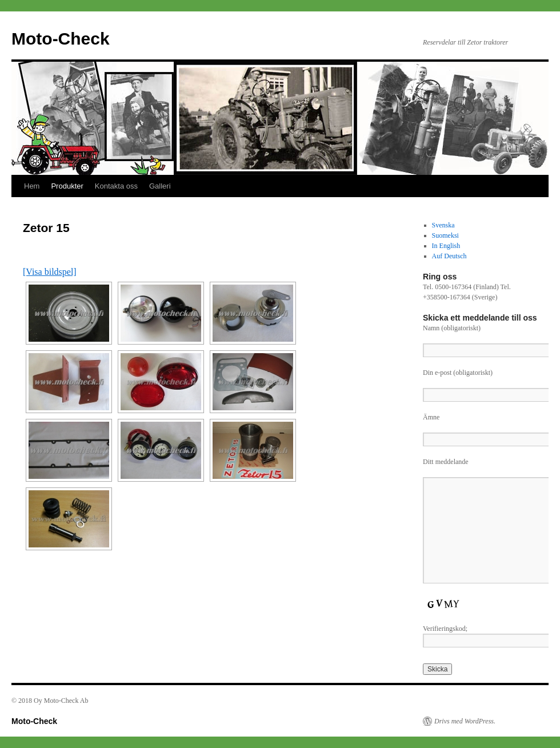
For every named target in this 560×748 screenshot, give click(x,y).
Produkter (67, 186)
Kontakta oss (116, 186)
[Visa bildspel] (50, 272)
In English (446, 246)
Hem (32, 186)
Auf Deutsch (449, 256)
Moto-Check (61, 39)
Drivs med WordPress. (465, 721)
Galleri (160, 186)
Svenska (443, 225)
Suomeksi (445, 235)
